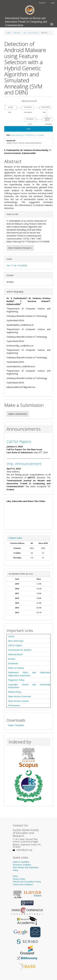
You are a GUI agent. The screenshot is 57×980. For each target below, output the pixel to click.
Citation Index (15, 538)
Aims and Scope (16, 641)
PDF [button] (29, 129)
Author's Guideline (21, 862)
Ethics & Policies (16, 668)
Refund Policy (15, 692)
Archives (17, 33)
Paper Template (16, 725)
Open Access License (18, 701)
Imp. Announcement (24, 464)
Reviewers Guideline (22, 865)
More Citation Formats (20, 248)
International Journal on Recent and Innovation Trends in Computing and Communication (26, 19)
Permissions (14, 705)
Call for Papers (19, 441)
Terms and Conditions (23, 884)
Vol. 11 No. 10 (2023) (31, 33)
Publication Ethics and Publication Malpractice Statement (29, 674)
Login (53, 3)
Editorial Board (15, 654)
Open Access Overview (19, 696)
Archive (12, 659)
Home (9, 33)
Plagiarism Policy (16, 680)
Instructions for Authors (20, 650)
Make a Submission (18, 414)
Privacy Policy (19, 879)
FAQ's (15, 876)
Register (42, 3)
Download (13, 663)
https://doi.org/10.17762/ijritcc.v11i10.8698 (27, 135)
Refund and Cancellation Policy (27, 882)
